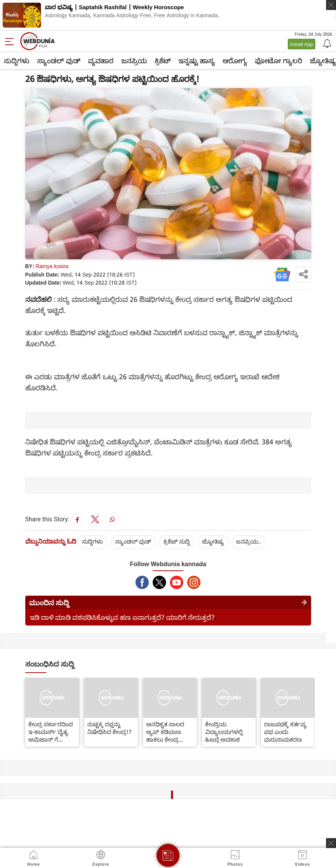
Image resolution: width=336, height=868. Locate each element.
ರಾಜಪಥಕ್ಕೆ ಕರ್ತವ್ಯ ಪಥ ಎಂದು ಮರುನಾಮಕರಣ (285, 732)
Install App (302, 44)
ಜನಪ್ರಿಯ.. (249, 541)
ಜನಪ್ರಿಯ (134, 61)
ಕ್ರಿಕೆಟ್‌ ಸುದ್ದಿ (177, 541)
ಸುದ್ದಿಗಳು (17, 61)
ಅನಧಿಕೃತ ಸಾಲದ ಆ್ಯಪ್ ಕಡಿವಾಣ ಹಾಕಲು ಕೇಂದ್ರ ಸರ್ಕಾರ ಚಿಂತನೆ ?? (167, 732)
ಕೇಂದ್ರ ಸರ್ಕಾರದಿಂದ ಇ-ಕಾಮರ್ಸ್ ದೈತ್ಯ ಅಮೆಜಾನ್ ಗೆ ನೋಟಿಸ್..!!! (51, 732)
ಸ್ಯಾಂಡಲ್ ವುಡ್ (59, 61)
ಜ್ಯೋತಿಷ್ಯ (213, 541)
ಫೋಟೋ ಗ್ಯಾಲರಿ (279, 61)
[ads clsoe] (331, 843)
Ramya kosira (52, 266)
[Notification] (326, 43)
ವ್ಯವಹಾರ (101, 61)
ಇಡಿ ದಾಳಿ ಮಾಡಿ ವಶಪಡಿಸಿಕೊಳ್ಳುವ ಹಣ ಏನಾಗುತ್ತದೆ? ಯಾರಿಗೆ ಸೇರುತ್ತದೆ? (122, 617)
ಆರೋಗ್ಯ (235, 61)
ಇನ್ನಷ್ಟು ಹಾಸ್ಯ (197, 61)
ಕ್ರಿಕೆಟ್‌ (163, 61)
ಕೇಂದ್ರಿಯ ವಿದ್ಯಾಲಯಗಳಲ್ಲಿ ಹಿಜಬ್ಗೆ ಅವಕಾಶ (224, 732)
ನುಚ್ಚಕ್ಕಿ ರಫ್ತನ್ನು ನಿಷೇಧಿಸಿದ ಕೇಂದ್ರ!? (109, 728)
